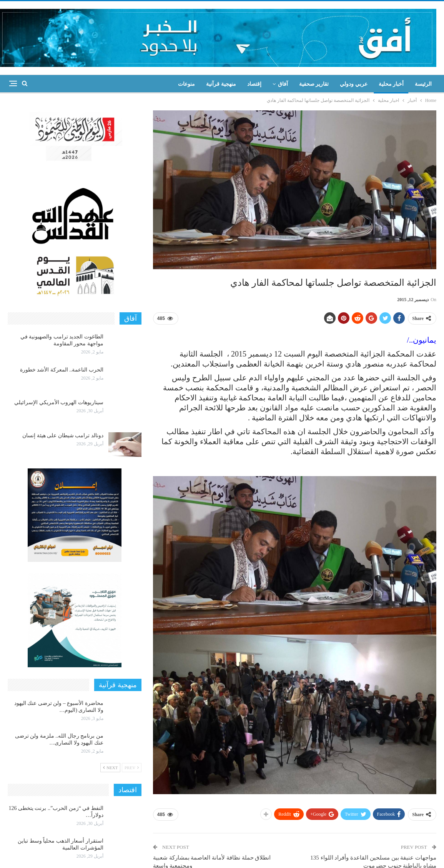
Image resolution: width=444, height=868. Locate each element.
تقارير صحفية (314, 84)
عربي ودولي (354, 84)
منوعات (186, 84)
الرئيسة (423, 84)
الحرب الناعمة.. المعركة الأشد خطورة (62, 370)
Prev (132, 768)
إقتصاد (254, 84)
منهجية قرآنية (221, 84)
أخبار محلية (391, 84)
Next (110, 768)
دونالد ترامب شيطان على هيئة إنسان (63, 436)
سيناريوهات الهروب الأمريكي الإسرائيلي (59, 402)
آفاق (283, 84)
